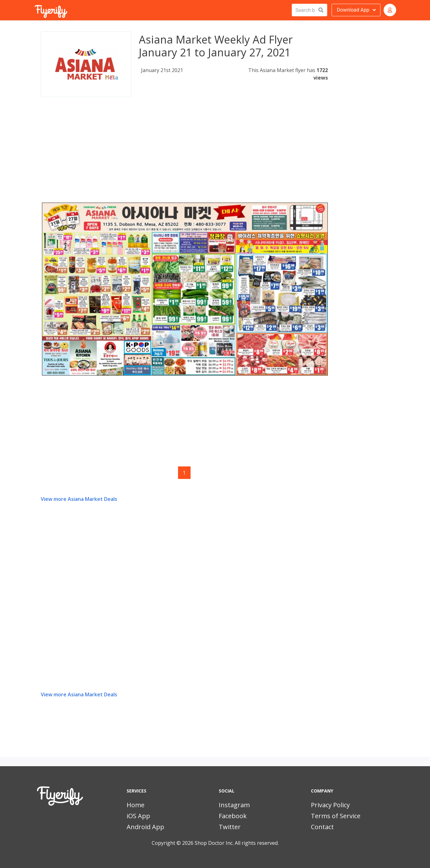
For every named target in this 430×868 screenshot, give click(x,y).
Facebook (233, 816)
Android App (145, 827)
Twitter (230, 827)
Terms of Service (336, 816)
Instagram (234, 805)
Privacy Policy (330, 805)
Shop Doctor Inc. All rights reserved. (237, 843)
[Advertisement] (184, 155)
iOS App (138, 816)
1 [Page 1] (184, 473)
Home (136, 805)
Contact (322, 827)
